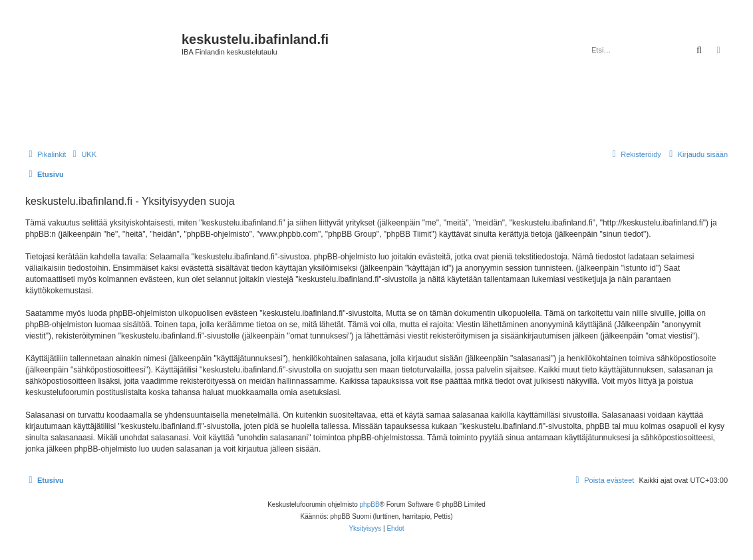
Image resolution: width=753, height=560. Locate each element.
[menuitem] (83, 154)
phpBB (370, 504)
